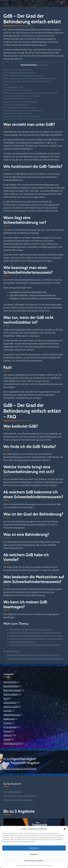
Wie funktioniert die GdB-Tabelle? (20, 73)
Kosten (8, 711)
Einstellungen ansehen (34, 861)
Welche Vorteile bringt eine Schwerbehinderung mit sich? (31, 93)
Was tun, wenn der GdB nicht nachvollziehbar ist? (27, 81)
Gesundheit (10, 702)
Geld (6, 698)
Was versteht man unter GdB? (18, 70)
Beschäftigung (12, 690)
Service (8, 735)
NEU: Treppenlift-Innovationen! (18, 800)
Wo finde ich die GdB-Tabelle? (19, 90)
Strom (7, 739)
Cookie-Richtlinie (22, 865)
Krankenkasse (12, 715)
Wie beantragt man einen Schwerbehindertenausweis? (30, 78)
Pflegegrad (10, 727)
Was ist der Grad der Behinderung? (21, 102)
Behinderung (11, 686)
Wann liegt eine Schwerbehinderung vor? (24, 76)
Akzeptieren (34, 848)
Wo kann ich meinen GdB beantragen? (22, 116)
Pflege (7, 723)
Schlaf (7, 731)
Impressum (48, 865)
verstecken (42, 65)
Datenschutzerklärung (36, 865)
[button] (65, 829)
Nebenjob (9, 719)
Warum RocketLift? (13, 792)
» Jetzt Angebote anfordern (20, 769)
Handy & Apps (11, 707)
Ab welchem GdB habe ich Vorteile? (21, 108)
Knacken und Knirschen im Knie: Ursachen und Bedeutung (35, 659)
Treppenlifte (11, 743)
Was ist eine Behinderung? (17, 105)
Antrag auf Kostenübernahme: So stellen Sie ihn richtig (33, 655)
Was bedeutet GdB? (14, 87)
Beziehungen (13, 651)
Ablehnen (34, 854)
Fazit (7, 84)
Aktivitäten (10, 682)
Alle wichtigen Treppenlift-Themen (20, 796)
